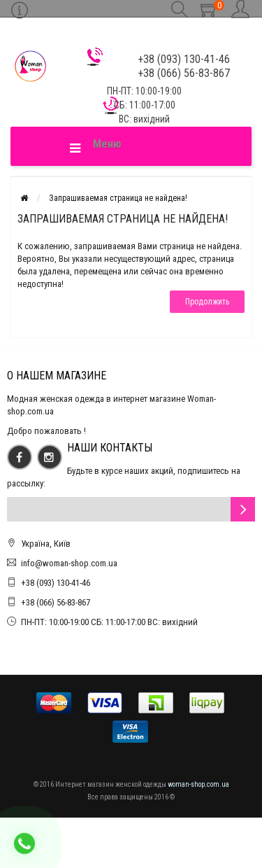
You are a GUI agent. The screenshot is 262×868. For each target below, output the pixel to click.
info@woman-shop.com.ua (69, 563)
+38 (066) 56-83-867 (56, 602)
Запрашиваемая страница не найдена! (118, 198)
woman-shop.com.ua (198, 784)
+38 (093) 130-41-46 (56, 583)
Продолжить (207, 302)
